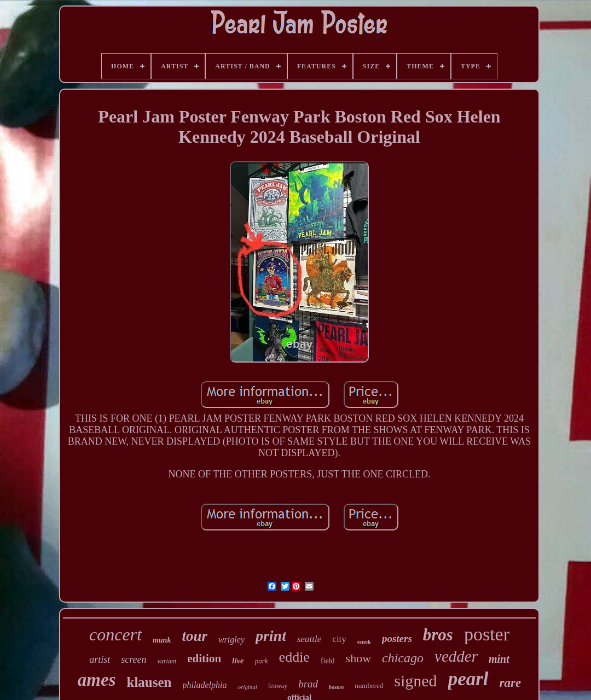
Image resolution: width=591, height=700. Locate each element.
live (238, 661)
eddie (294, 657)
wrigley (231, 640)
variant (167, 661)
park (262, 661)
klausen (149, 682)
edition (204, 658)
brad (308, 684)
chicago (403, 658)
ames (97, 680)
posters (397, 638)
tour (195, 636)
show (358, 658)
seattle (309, 639)
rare (511, 683)
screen (134, 660)
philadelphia (205, 685)
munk (162, 640)
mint (499, 659)
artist (100, 660)
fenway (278, 686)
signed (415, 681)
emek (364, 641)
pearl (468, 679)
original (247, 687)
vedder (456, 656)
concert (115, 634)
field (328, 661)
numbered (369, 686)
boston (336, 687)
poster (487, 634)
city (339, 639)
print (271, 636)
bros (438, 635)
